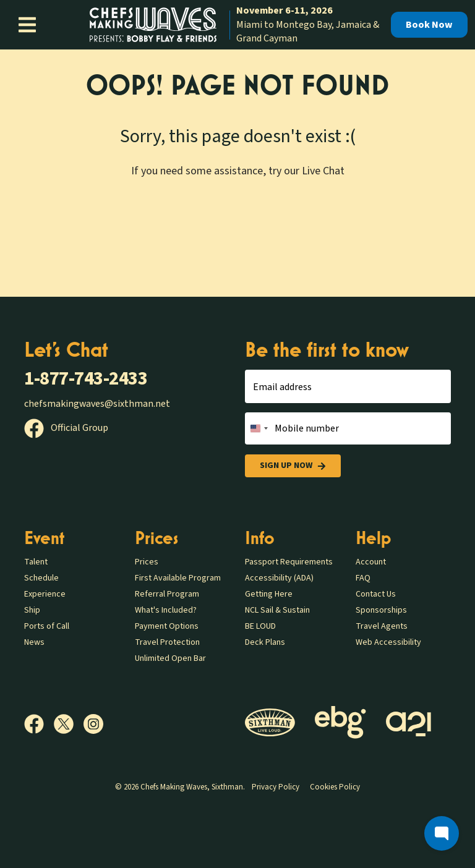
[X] (69, 724)
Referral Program (167, 594)
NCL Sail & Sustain (277, 610)
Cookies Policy (335, 787)
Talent (36, 562)
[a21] (409, 724)
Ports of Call (47, 626)
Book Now (429, 25)
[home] (237, 24)
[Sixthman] (270, 724)
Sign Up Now (293, 466)
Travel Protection (167, 642)
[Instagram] (93, 724)
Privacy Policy (276, 787)
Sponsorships (381, 610)
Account (371, 562)
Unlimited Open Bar (170, 658)
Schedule (41, 578)
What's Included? (166, 610)
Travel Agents (382, 626)
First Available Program (178, 578)
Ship (32, 610)
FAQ (363, 578)
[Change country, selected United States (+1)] (259, 428)
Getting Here (269, 594)
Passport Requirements (289, 562)
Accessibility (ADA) (279, 578)
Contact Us (376, 594)
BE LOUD (260, 626)
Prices (147, 562)
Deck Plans (265, 642)
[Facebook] (39, 724)
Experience (45, 594)
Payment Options (167, 626)
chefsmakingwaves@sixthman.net (97, 404)
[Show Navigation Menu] (27, 25)
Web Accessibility (388, 642)
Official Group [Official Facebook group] (66, 428)
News (34, 642)
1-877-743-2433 (86, 379)
